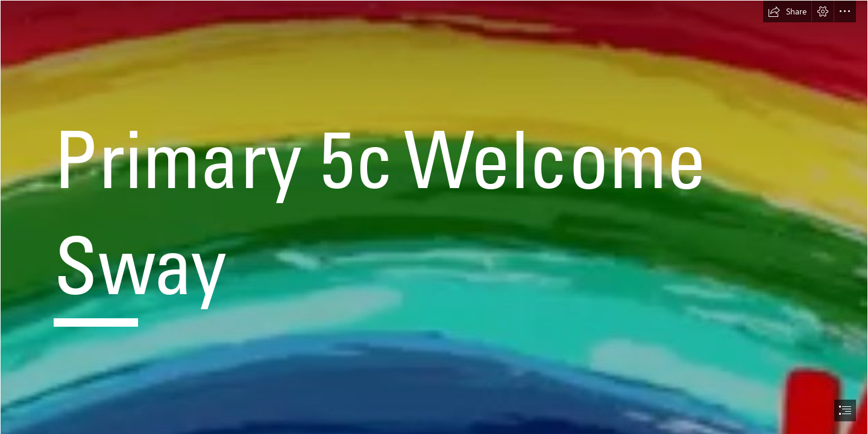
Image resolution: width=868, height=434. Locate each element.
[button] (787, 11)
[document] (434, 217)
